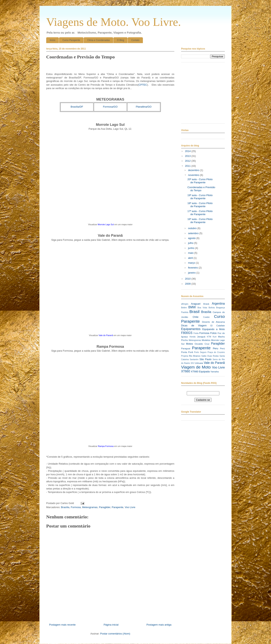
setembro (194, 233)
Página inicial (111, 625)
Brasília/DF (77, 107)
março (192, 263)
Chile (195, 317)
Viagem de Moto (196, 367)
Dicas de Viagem (194, 325)
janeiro (192, 273)
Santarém (194, 359)
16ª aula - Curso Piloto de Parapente (200, 221)
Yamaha (215, 372)
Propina (185, 356)
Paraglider (105, 507)
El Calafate (218, 325)
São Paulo (205, 359)
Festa (196, 333)
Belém (184, 308)
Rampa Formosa (106, 446)
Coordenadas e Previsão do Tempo (201, 189)
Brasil (195, 312)
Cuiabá (206, 317)
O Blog (120, 40)
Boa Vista (202, 308)
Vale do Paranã (106, 335)
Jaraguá (201, 337)
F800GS (187, 333)
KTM (209, 337)
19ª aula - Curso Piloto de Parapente (200, 197)
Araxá (206, 304)
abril (191, 258)
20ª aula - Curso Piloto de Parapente (200, 181)
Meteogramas (90, 507)
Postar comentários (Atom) (115, 634)
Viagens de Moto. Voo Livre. (114, 22)
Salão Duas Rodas (210, 356)
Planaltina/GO (144, 107)
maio (191, 253)
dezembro (194, 170)
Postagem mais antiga (159, 625)
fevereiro (193, 268)
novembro (194, 175)
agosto (192, 238)
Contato (135, 40)
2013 (188, 156)
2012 (188, 161)
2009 (188, 284)
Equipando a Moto (214, 329)
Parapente (118, 507)
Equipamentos (191, 329)
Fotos (213, 333)
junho (192, 248)
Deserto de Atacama (213, 322)
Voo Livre (130, 507)
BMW (192, 307)
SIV (192, 363)
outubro (193, 228)
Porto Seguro (200, 352)
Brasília (65, 507)
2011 (188, 166)
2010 (188, 279)
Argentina (218, 304)
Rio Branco (195, 356)
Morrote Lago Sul (106, 224)
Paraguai (186, 348)
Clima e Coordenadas (98, 40)
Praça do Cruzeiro (216, 352)
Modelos (206, 340)
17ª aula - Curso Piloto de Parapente (200, 213)
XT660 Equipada (200, 372)
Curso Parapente (71, 40)
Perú (222, 348)
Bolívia (212, 308)
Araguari (196, 304)
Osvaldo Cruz (202, 344)
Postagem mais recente (62, 625)
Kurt (215, 337)
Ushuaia (199, 363)
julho (191, 243)
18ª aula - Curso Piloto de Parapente (200, 205)
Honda (193, 337)
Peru (215, 348)
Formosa (76, 507)
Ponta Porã (187, 352)
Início (53, 40)
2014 (188, 151)
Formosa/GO (110, 107)
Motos (189, 344)
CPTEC (143, 85)
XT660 (186, 371)
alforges (185, 304)
